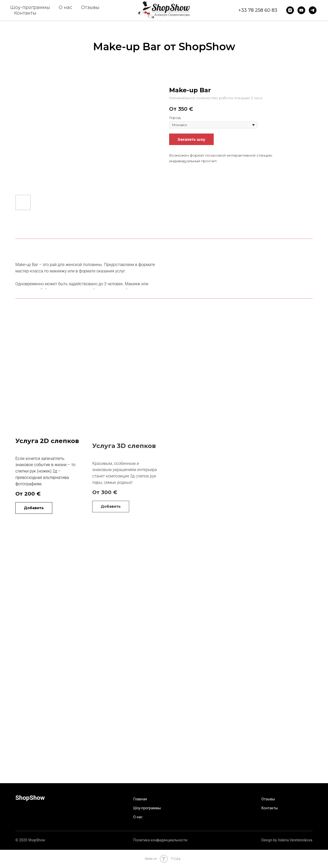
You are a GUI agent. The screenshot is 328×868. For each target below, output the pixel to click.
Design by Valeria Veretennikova (287, 840)
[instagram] (290, 10)
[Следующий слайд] (152, 140)
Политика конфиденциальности (160, 840)
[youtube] (301, 10)
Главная (140, 799)
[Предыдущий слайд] (23, 140)
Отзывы (90, 7)
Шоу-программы (30, 7)
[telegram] (313, 10)
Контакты (25, 13)
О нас (65, 7)
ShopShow (30, 798)
